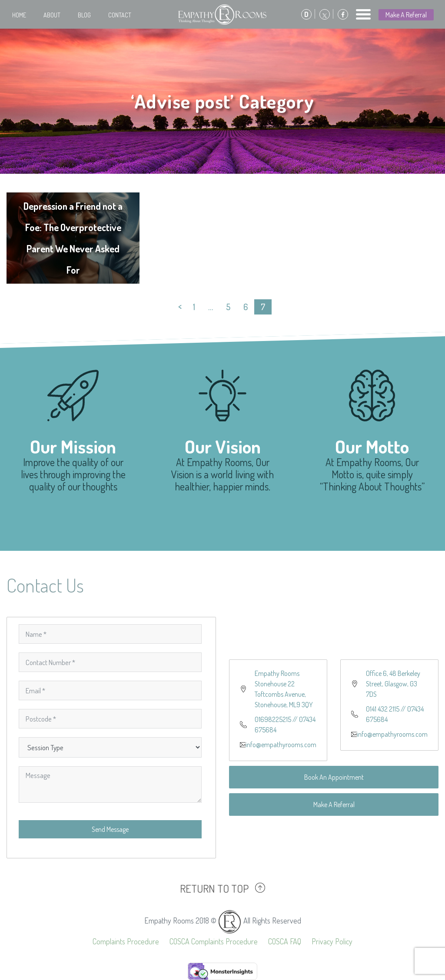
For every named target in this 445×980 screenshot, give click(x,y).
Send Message (110, 829)
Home (19, 15)
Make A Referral (406, 15)
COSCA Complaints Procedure (214, 941)
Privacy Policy (332, 941)
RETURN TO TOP (214, 888)
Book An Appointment (334, 777)
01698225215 (273, 719)
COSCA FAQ (285, 941)
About (52, 15)
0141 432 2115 (383, 709)
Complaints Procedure (126, 941)
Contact (120, 15)
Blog (84, 15)
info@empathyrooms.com (281, 745)
